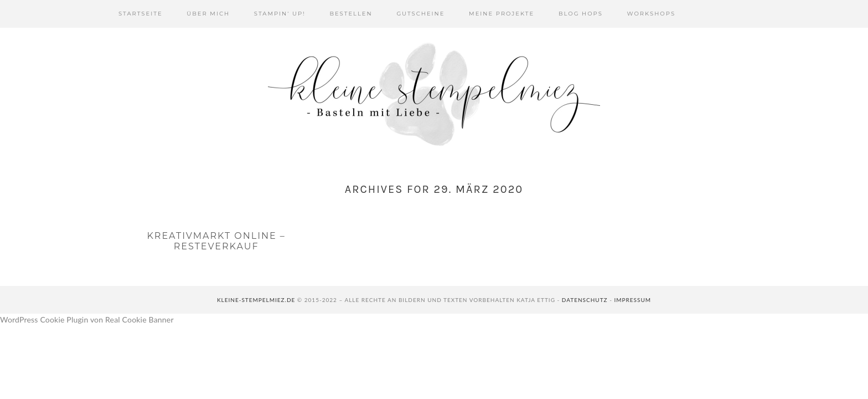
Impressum (632, 300)
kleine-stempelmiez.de (256, 300)
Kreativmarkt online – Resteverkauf (216, 241)
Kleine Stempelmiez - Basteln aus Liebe (434, 94)
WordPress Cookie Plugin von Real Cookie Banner (87, 319)
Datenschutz (585, 300)
